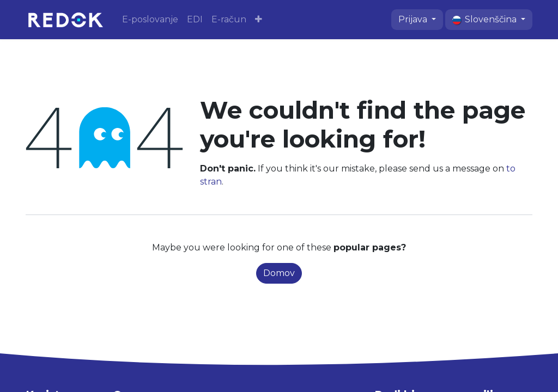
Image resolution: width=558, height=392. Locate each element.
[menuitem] (150, 20)
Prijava (414, 19)
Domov (279, 273)
